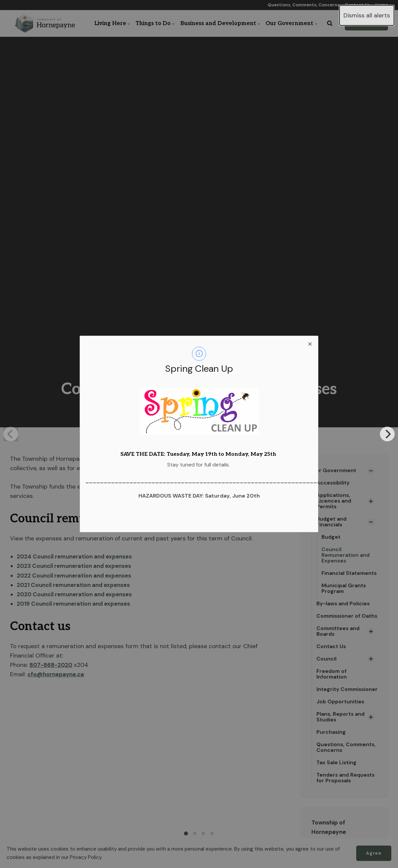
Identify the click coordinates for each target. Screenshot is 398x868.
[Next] (387, 434)
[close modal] (310, 344)
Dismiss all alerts (367, 15)
